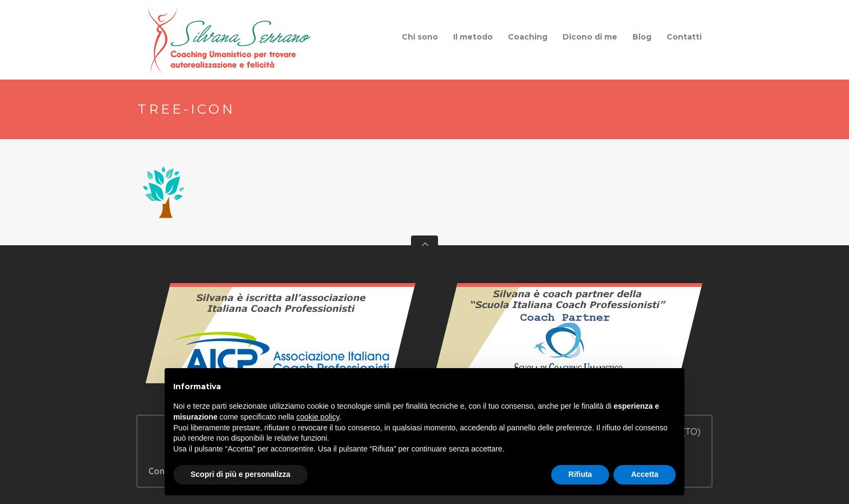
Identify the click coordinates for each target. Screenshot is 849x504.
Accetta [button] (645, 474)
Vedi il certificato (281, 338)
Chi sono (420, 37)
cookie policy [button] (318, 417)
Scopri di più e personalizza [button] (240, 474)
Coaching (528, 37)
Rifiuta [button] (580, 474)
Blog (642, 37)
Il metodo (473, 37)
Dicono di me (590, 37)
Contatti (684, 37)
